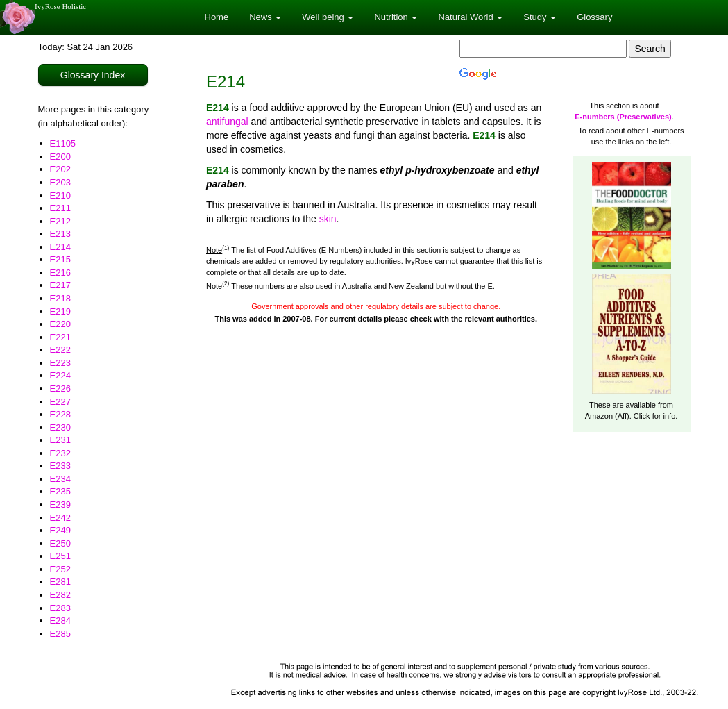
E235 (60, 491)
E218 (60, 298)
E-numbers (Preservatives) (623, 117)
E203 (60, 182)
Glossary (594, 17)
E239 (60, 504)
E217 (60, 285)
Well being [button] (328, 17)
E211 (60, 208)
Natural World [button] (470, 17)
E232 (60, 453)
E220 (60, 324)
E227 (60, 402)
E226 (60, 389)
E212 (60, 221)
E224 (60, 375)
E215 (60, 259)
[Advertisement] (448, 551)
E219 (60, 311)
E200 (60, 157)
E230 (60, 427)
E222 (60, 350)
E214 (60, 247)
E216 (60, 273)
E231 (60, 440)
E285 (60, 634)
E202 (60, 169)
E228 (60, 414)
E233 (60, 466)
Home (217, 17)
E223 (60, 363)
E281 (60, 582)
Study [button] (540, 17)
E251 (60, 556)
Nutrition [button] (396, 17)
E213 (60, 234)
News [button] (265, 17)
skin (328, 219)
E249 (60, 530)
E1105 (63, 143)
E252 (60, 569)
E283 (60, 608)
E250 (60, 543)
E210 (60, 195)
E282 (60, 595)
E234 (60, 479)
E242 (60, 518)
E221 (60, 337)
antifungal (227, 122)
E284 (60, 620)
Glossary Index (93, 75)
